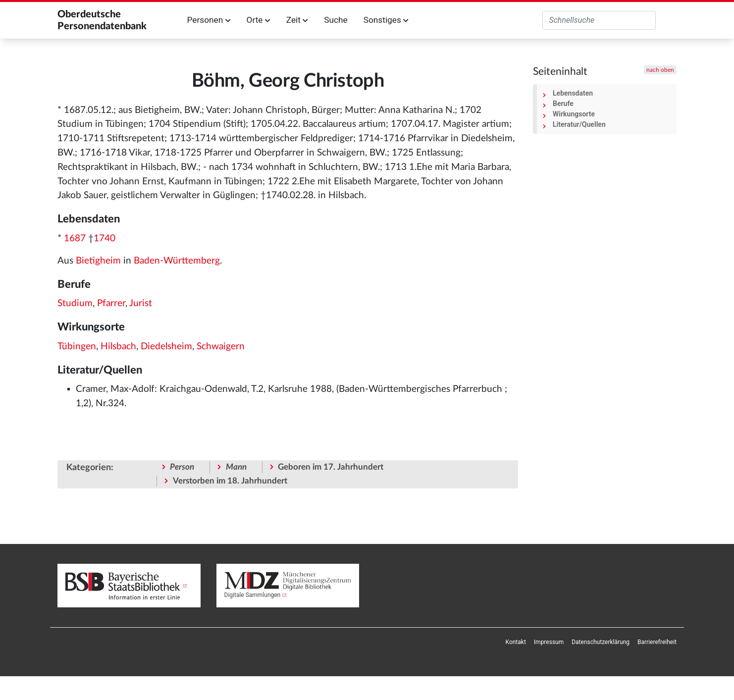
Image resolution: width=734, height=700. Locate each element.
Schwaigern (221, 347)
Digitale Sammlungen (253, 595)
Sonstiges (386, 20)
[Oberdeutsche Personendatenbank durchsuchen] (599, 20)
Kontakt (516, 642)
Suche (336, 20)
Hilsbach (118, 347)
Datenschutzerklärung (601, 642)
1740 (105, 239)
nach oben (660, 70)
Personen (209, 20)
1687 (75, 239)
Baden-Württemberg (177, 261)
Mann (236, 467)
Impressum (549, 642)
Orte (259, 20)
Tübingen (77, 347)
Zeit (297, 20)
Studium (75, 303)
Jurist (141, 303)
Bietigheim (98, 261)
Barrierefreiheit (657, 642)
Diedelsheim (166, 347)
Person (182, 467)
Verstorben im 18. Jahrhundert (230, 481)
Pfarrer (111, 303)
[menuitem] (516, 642)
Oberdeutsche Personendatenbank (102, 20)
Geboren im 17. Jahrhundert (331, 467)
